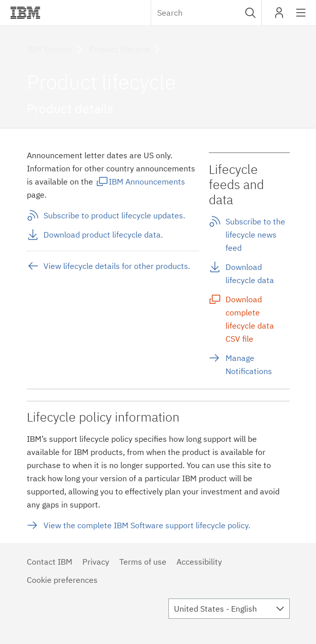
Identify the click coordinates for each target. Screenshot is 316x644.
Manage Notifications (249, 364)
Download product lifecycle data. (103, 235)
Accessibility (199, 562)
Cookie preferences (62, 580)
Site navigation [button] (301, 18)
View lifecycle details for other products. (117, 266)
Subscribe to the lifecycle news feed (255, 235)
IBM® (25, 13)
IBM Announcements (147, 181)
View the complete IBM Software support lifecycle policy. (147, 525)
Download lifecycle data (250, 273)
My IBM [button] (279, 16)
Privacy (96, 562)
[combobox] (206, 13)
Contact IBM (50, 562)
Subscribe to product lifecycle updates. (114, 215)
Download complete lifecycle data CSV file (250, 319)
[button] (251, 13)
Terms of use (143, 562)
